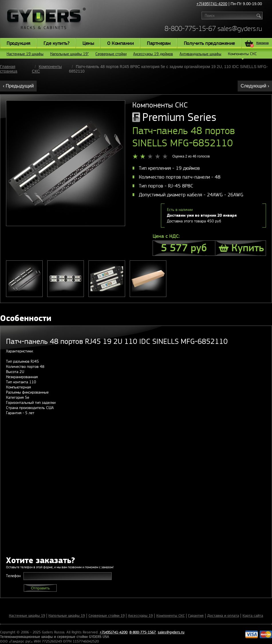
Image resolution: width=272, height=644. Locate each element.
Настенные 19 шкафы (25, 54)
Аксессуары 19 (140, 616)
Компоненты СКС (242, 55)
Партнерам (159, 43)
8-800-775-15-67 (190, 28)
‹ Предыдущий (18, 86)
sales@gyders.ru (240, 28)
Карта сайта (253, 616)
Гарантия (196, 616)
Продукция (18, 43)
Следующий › (255, 86)
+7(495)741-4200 (212, 4)
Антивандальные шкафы (200, 54)
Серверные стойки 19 (107, 616)
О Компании (120, 43)
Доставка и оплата (223, 616)
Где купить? (57, 43)
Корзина (259, 44)
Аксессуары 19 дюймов (153, 54)
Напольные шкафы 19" (69, 54)
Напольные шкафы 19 (67, 616)
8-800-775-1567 (143, 632)
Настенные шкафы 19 (27, 616)
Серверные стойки (111, 54)
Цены (88, 43)
